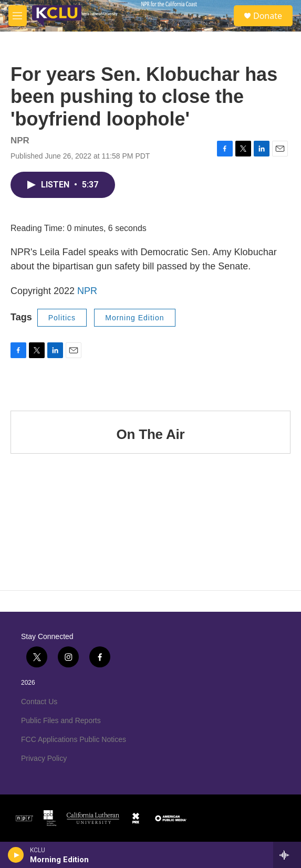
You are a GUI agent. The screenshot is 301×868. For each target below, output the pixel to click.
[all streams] (287, 855)
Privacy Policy (44, 758)
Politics (62, 318)
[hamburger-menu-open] (18, 16)
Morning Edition (134, 318)
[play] (16, 855)
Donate (268, 16)
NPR (87, 291)
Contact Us (39, 702)
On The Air (151, 434)
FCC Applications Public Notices (74, 739)
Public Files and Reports (61, 720)
